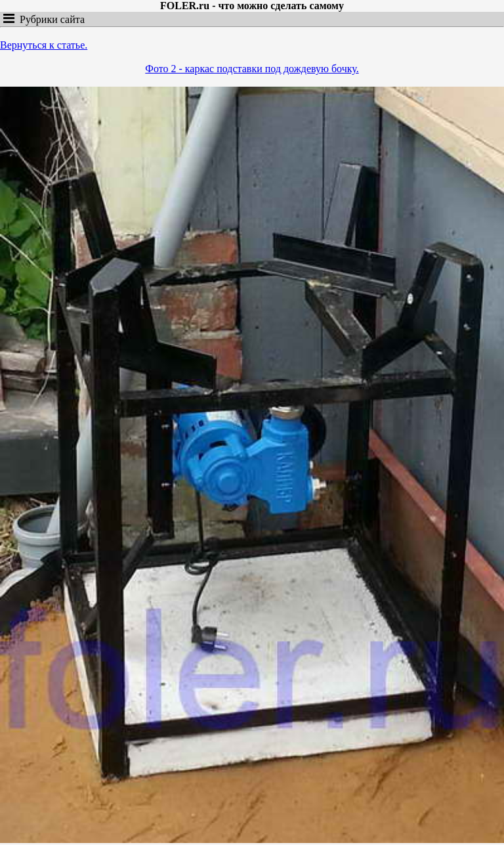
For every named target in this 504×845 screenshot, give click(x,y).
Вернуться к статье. (44, 45)
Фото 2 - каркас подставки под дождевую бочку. (252, 69)
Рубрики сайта (50, 19)
